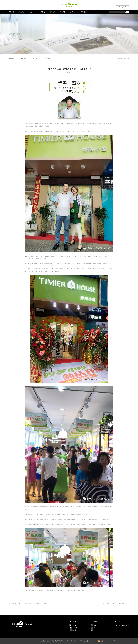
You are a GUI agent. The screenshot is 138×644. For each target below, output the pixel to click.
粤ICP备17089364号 (93, 641)
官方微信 (75, 625)
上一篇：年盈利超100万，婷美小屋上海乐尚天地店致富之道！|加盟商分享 (29, 603)
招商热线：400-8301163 (122, 625)
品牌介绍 (12, 12)
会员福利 (42, 12)
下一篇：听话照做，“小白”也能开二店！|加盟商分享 (115, 603)
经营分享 (48, 59)
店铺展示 (63, 12)
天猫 (95, 625)
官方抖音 (75, 630)
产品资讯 (36, 59)
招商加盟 (83, 12)
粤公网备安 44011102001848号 (107, 641)
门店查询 (122, 7)
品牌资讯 (52, 12)
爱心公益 (22, 12)
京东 (95, 628)
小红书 (96, 630)
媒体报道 (24, 59)
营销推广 (32, 12)
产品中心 (73, 12)
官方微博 (75, 628)
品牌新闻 (12, 59)
